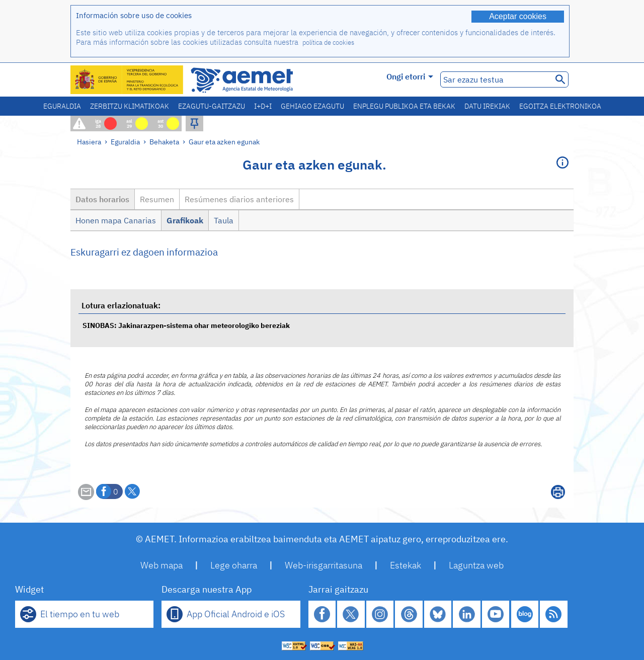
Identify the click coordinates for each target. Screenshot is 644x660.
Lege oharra (234, 565)
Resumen (157, 199)
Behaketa (164, 142)
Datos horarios (102, 199)
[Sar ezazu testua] (495, 79)
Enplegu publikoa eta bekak (404, 106)
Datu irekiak (487, 106)
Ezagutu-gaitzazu (212, 106)
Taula (224, 220)
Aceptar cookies (518, 16)
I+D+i (263, 106)
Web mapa (162, 565)
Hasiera (89, 142)
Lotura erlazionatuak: (121, 305)
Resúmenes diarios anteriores (239, 199)
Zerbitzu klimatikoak (130, 106)
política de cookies (328, 43)
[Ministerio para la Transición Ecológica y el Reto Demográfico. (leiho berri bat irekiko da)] (127, 80)
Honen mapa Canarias (116, 220)
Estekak (406, 565)
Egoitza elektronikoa (560, 106)
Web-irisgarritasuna (324, 565)
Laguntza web (476, 565)
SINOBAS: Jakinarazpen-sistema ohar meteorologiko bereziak (186, 325)
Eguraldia (62, 106)
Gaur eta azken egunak (224, 142)
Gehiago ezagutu (312, 106)
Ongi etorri (410, 76)
